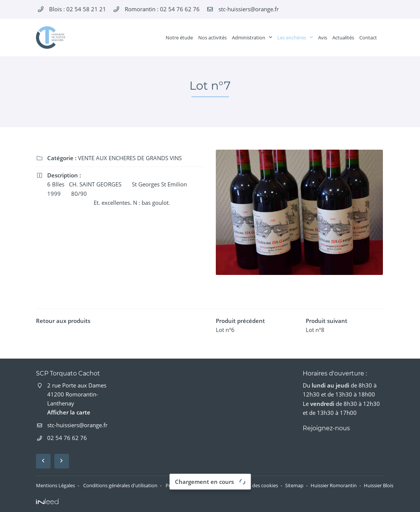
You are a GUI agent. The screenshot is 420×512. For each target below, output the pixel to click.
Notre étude (179, 38)
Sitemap (324, 485)
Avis (323, 38)
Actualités (343, 38)
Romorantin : (162, 9)
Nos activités (212, 38)
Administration (249, 38)
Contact (368, 38)
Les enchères (292, 38)
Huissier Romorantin (368, 485)
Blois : (78, 9)
